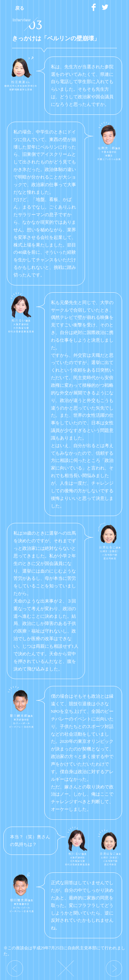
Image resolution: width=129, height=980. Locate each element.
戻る (20, 8)
